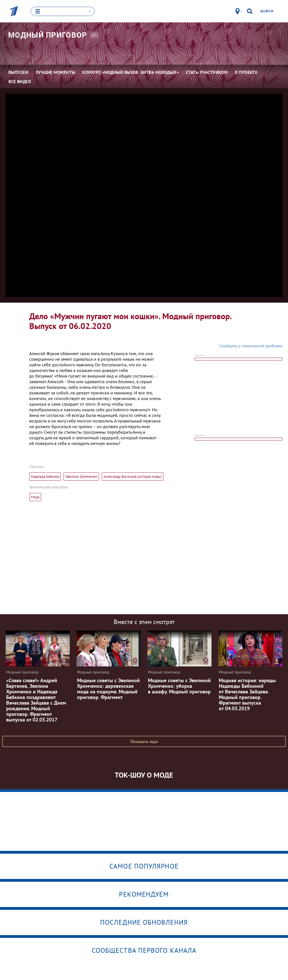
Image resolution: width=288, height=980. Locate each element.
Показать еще (144, 741)
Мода (35, 497)
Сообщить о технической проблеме (251, 346)
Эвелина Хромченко (81, 476)
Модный (48, 35)
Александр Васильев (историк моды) (133, 476)
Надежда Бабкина (45, 476)
